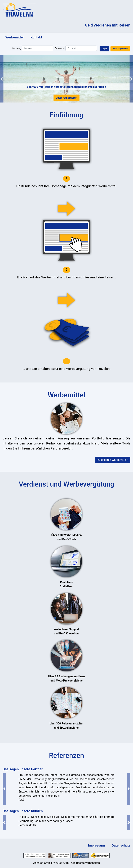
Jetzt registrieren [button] (120, 49)
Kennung (17, 48)
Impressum (96, 845)
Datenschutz (121, 845)
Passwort (60, 48)
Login (104, 49)
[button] (2, 79)
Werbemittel (14, 37)
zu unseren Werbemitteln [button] (113, 460)
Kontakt (36, 37)
